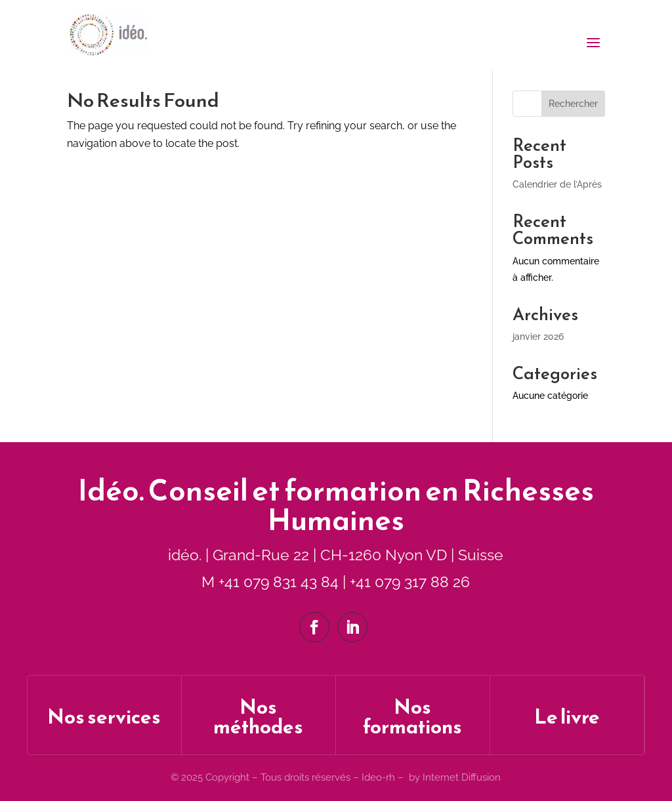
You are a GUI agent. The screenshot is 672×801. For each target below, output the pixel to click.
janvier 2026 (538, 337)
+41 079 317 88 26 (410, 582)
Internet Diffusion (462, 777)
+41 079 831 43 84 (279, 582)
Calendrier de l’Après (557, 184)
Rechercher (573, 104)
